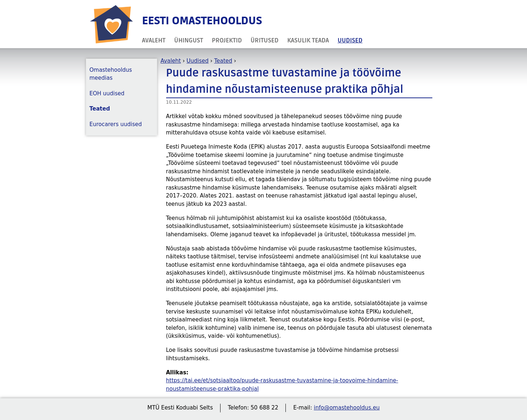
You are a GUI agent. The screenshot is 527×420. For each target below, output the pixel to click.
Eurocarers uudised (116, 124)
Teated (223, 61)
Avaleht (154, 40)
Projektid (227, 40)
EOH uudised (107, 93)
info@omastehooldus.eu (347, 408)
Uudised (350, 40)
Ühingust (189, 40)
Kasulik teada (308, 40)
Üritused (265, 40)
